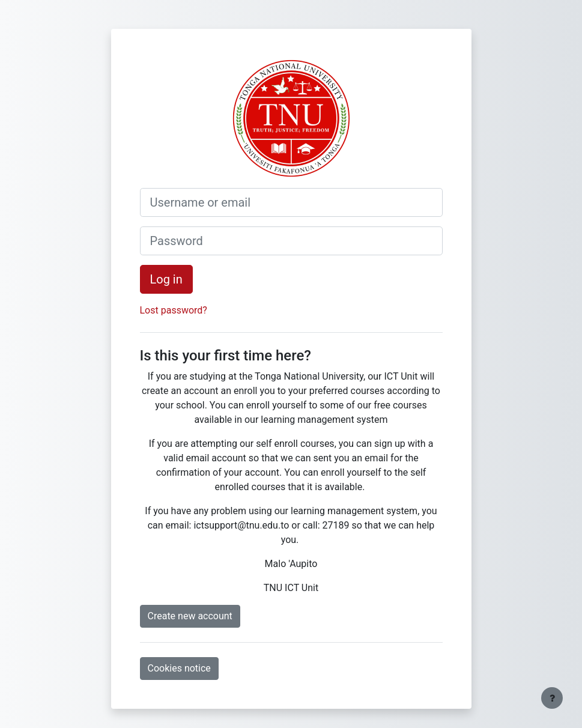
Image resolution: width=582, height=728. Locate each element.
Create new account (190, 616)
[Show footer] (552, 698)
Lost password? (174, 310)
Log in (166, 279)
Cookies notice (179, 668)
